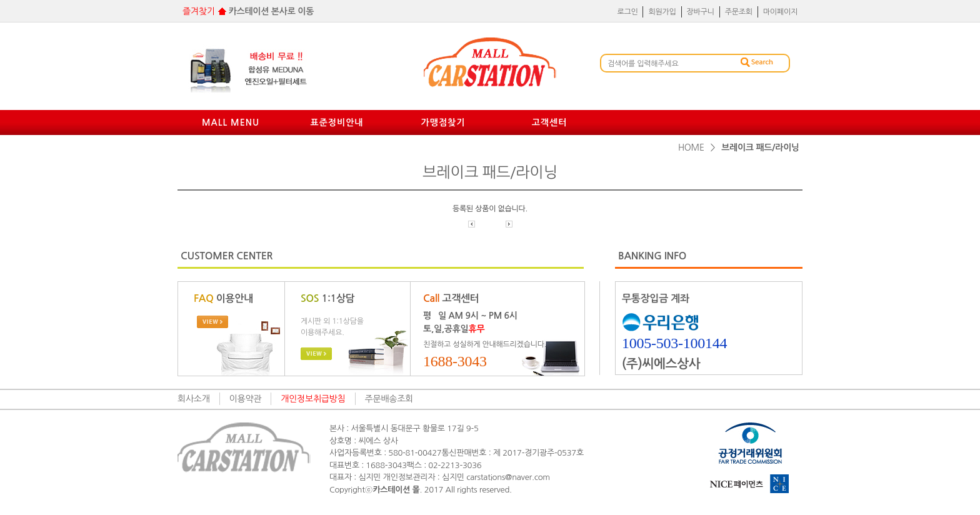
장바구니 (701, 12)
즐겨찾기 (199, 11)
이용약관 (246, 399)
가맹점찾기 (443, 122)
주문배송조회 (389, 399)
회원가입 (662, 12)
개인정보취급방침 (313, 399)
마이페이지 (780, 12)
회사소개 (194, 399)
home (691, 147)
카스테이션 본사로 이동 (271, 11)
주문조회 (739, 12)
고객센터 (550, 122)
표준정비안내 (337, 122)
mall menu (231, 122)
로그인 (627, 12)
